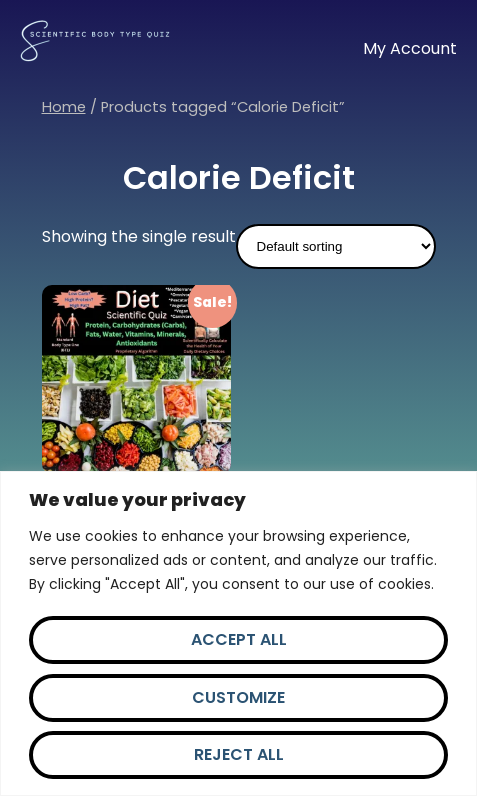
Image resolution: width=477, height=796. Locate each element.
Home (64, 107)
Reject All (239, 754)
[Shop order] (336, 246)
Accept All (239, 639)
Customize (238, 697)
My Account (410, 48)
